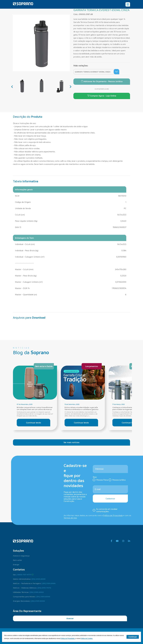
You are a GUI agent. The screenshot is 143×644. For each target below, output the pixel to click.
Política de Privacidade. (68, 638)
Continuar (133, 637)
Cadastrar (110, 499)
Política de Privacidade (113, 515)
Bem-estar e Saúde (44, 366)
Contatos (19, 569)
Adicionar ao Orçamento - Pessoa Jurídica (102, 81)
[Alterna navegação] (128, 4)
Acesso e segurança (21, 556)
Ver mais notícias (71, 442)
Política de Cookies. (87, 638)
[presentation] (12, 86)
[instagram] (123, 541)
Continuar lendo (34, 423)
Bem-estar (17, 560)
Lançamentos (92, 366)
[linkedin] (129, 541)
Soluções (18, 551)
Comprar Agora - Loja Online (102, 96)
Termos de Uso (70, 518)
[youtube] (117, 541)
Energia (16, 564)
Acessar (70, 618)
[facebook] (111, 541)
